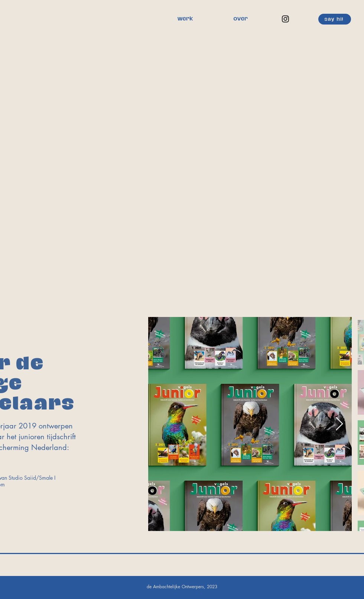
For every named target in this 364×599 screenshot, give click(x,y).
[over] (240, 19)
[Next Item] (339, 424)
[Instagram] (285, 19)
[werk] (185, 19)
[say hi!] (335, 19)
